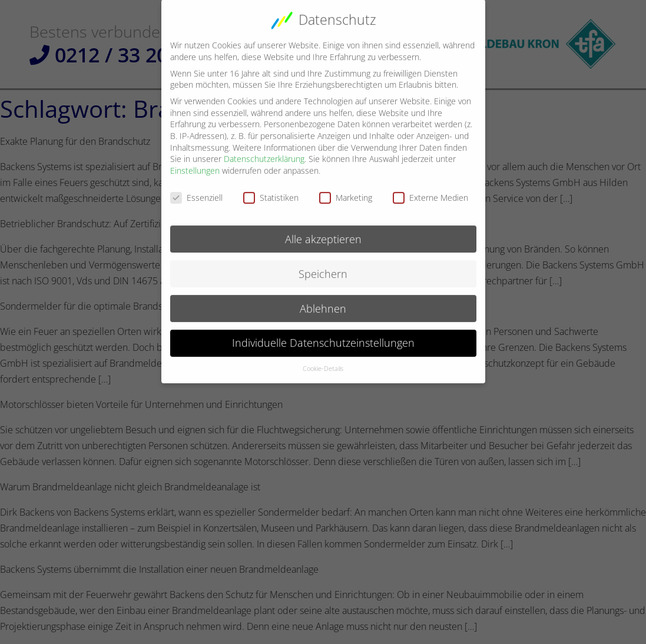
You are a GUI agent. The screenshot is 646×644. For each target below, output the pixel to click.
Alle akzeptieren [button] (323, 231)
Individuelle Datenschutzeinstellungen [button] (323, 336)
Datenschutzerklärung (264, 152)
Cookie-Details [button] (323, 361)
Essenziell (196, 190)
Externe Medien (430, 190)
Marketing (346, 190)
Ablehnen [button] (323, 301)
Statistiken (271, 190)
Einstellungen (195, 163)
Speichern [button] (323, 266)
